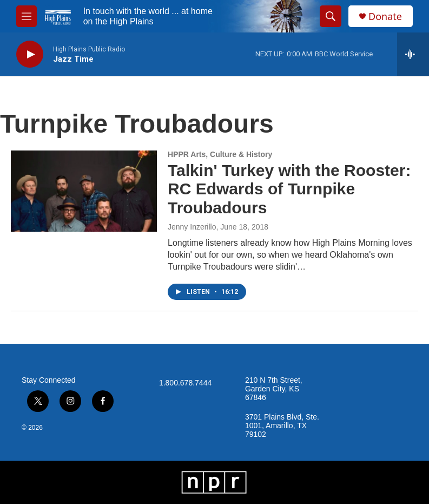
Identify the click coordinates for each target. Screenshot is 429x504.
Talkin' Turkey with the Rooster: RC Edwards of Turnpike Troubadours (289, 189)
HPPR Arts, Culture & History (220, 154)
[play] (30, 54)
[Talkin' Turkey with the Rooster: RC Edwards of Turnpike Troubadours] (84, 191)
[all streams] (413, 54)
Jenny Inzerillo (192, 227)
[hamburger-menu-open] (27, 16)
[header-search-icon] (331, 16)
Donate (385, 17)
